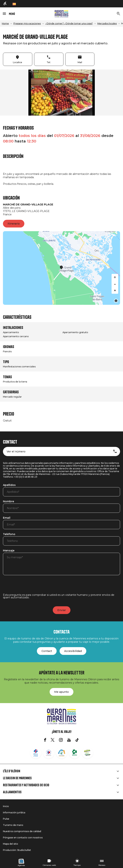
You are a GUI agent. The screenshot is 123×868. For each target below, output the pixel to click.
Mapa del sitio (11, 844)
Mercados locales (107, 23)
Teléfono (9, 534)
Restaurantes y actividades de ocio (26, 785)
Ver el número (16, 451)
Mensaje (9, 551)
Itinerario (14, 224)
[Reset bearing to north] (115, 290)
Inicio (6, 806)
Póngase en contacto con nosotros (23, 838)
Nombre (8, 502)
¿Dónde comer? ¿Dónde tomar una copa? (69, 23)
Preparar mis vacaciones (27, 23)
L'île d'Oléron (12, 771)
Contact (47, 651)
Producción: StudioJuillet (17, 850)
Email (7, 518)
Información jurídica (14, 813)
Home (5, 23)
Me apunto (61, 692)
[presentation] (31, 586)
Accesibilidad (73, 651)
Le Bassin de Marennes (17, 778)
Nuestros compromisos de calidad (22, 831)
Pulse (6, 819)
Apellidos (9, 485)
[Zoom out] (115, 284)
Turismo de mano (13, 825)
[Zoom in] (115, 277)
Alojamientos (12, 792)
